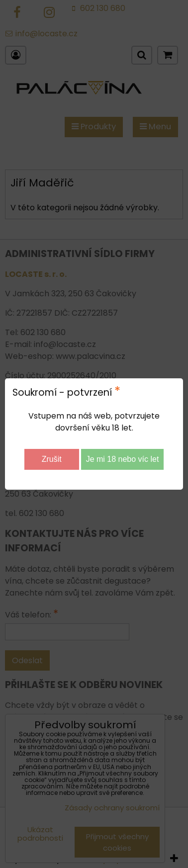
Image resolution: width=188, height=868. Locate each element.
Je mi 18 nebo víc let (123, 459)
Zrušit (52, 459)
